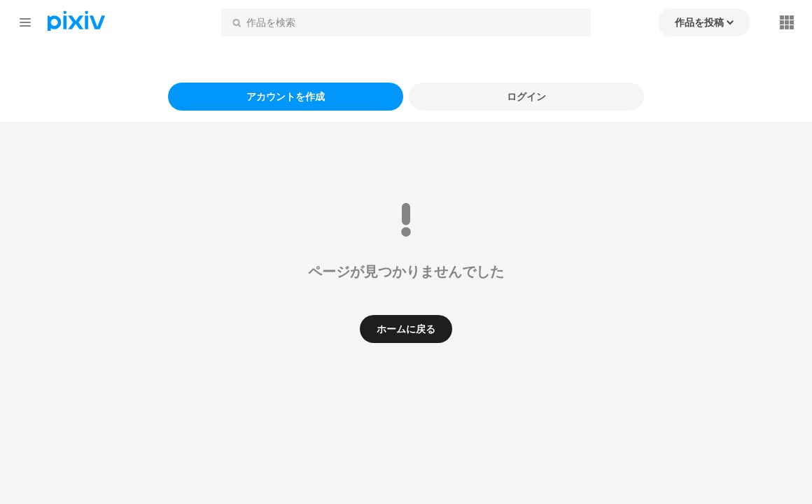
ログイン (526, 96)
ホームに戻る (406, 329)
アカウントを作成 (286, 96)
